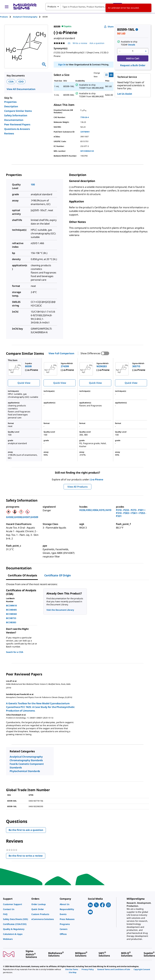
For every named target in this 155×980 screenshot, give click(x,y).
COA (11, 82)
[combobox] (84, 7)
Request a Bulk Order (133, 65)
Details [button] (132, 45)
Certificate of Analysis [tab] (22, 575)
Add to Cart (133, 58)
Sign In (62, 64)
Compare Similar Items (18, 111)
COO (21, 82)
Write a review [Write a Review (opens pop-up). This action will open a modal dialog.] (80, 43)
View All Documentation (21, 89)
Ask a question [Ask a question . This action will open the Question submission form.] (97, 43)
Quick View (24, 383)
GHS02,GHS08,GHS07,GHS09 (22, 517)
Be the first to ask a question (26, 830)
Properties (10, 102)
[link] (16, 904)
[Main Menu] (7, 7)
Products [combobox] (52, 7)
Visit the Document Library (60, 610)
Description (11, 106)
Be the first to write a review (27, 856)
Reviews (9, 133)
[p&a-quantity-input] (133, 51)
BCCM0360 (11, 614)
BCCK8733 (11, 618)
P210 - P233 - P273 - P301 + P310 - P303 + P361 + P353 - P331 (131, 513)
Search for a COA (15, 652)
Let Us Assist (125, 94)
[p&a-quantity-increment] (146, 51)
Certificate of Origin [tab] (58, 575)
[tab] (6, 17)
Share (109, 27)
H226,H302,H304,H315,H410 (95, 510)
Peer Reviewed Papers (17, 124)
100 (33, 185)
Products (4, 17)
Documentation (14, 120)
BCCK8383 (11, 622)
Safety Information (16, 115)
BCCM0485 (11, 610)
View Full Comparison (61, 353)
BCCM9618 (11, 606)
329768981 (85, 132)
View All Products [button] (77, 487)
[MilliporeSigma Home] (25, 7)
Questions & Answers (17, 129)
